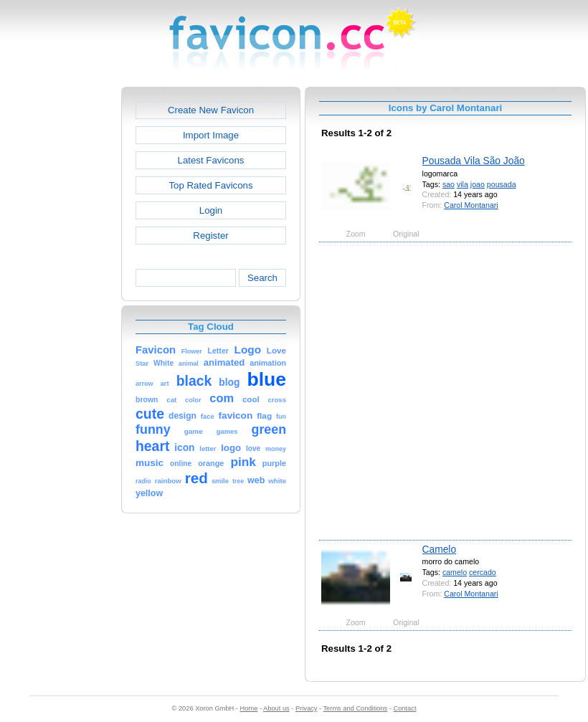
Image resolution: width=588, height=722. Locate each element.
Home (249, 708)
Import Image (211, 135)
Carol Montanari (471, 205)
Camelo (440, 549)
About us (276, 708)
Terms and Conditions (355, 708)
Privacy (306, 708)
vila (463, 184)
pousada (502, 184)
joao (478, 184)
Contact (405, 708)
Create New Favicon (211, 110)
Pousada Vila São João (474, 161)
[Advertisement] (151, 390)
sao (449, 184)
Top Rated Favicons (210, 185)
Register (210, 236)
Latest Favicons (211, 160)
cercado (483, 572)
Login (211, 210)
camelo (455, 572)
